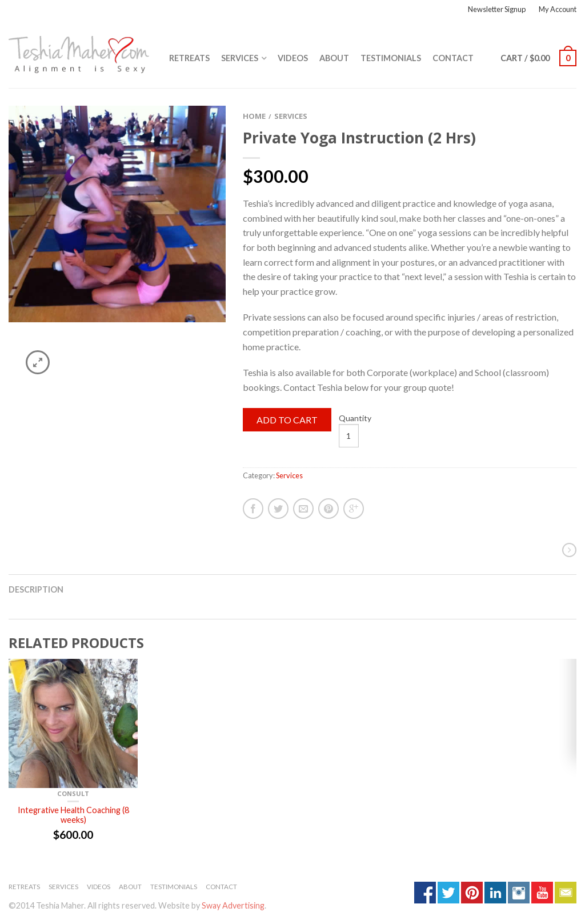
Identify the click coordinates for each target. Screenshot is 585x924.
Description (36, 589)
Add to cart (287, 420)
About (334, 58)
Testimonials (391, 58)
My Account (558, 9)
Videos (293, 58)
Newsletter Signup (497, 9)
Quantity (355, 418)
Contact (453, 58)
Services (240, 58)
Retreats (189, 58)
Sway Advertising (233, 905)
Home (254, 116)
